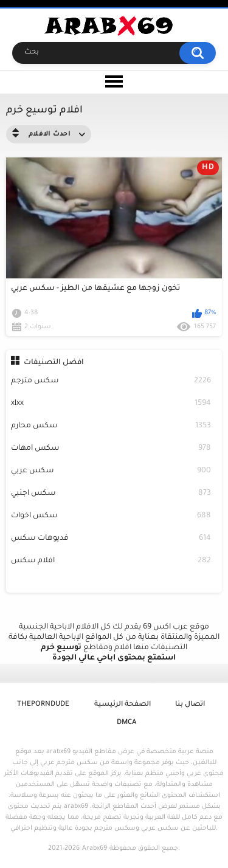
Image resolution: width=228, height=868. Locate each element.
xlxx (111, 404)
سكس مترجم (111, 381)
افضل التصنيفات (54, 363)
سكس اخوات (111, 516)
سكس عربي (111, 471)
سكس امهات (111, 449)
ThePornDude (43, 705)
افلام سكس (111, 561)
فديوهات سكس (111, 539)
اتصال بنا (190, 705)
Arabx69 (95, 849)
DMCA (126, 723)
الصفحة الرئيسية (123, 705)
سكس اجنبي (111, 494)
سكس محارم (111, 426)
